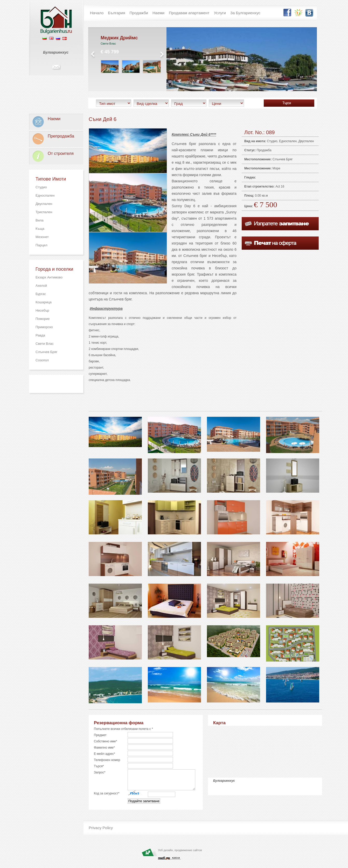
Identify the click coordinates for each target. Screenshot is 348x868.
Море (276, 168)
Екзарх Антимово (49, 277)
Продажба (264, 150)
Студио (41, 187)
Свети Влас (45, 344)
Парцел (41, 245)
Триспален (44, 212)
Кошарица (44, 302)
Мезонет (42, 237)
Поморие (43, 319)
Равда (40, 335)
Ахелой (41, 286)
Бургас (41, 294)
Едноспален (45, 195)
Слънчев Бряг (46, 352)
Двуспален (44, 204)
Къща (40, 229)
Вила (40, 220)
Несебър (42, 310)
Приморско (44, 327)
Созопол (42, 360)
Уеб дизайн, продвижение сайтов (180, 854)
